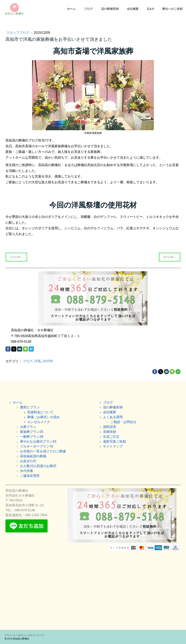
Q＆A (150, 9)
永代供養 (27, 471)
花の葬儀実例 (110, 9)
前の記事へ (170, 257)
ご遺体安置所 (30, 476)
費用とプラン (30, 407)
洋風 (38, 361)
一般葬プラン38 (32, 437)
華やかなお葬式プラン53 (38, 442)
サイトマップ (113, 446)
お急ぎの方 (28, 461)
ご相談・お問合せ (123, 422)
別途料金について (40, 412)
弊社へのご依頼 (173, 9)
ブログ (88, 9)
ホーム (71, 9)
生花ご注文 (111, 437)
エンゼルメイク (39, 422)
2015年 (48, 361)
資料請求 (110, 427)
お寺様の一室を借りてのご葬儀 (43, 451)
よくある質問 (113, 417)
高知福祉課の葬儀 (33, 456)
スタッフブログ (18, 33)
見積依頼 (110, 432)
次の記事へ (16, 257)
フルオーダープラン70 (37, 446)
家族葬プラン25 (32, 432)
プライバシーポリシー (16, 635)
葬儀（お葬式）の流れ (44, 417)
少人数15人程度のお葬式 (38, 466)
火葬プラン (28, 427)
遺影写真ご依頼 (114, 442)
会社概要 (133, 9)
